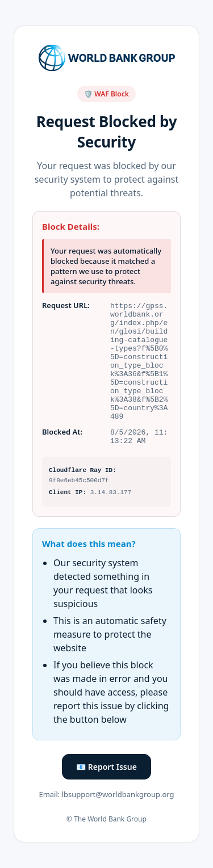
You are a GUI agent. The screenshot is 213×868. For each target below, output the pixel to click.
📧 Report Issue (106, 779)
